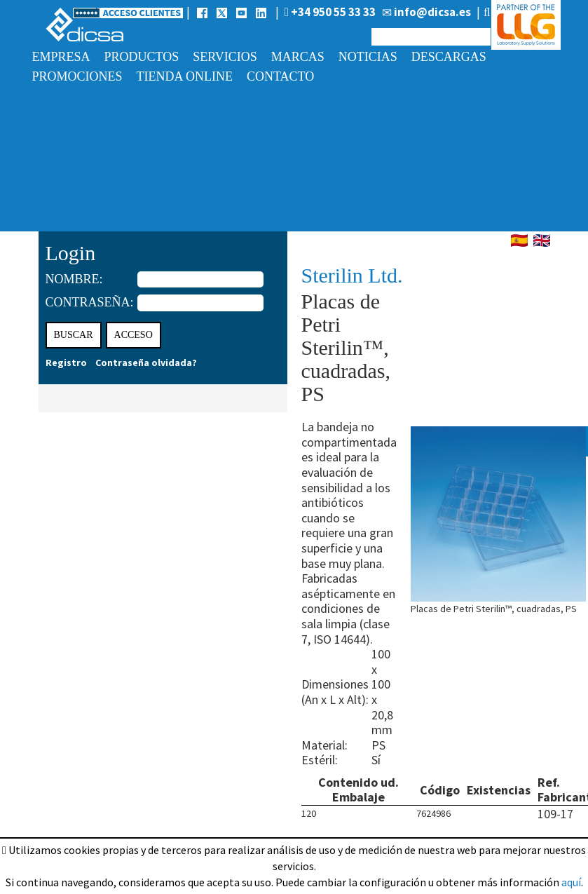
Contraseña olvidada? (146, 363)
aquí (571, 882)
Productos (142, 57)
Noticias (368, 57)
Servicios (225, 57)
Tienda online (185, 76)
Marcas (298, 57)
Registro (66, 363)
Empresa (61, 57)
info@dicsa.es (426, 12)
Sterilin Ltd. (352, 275)
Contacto (280, 76)
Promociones (77, 76)
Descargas (449, 57)
